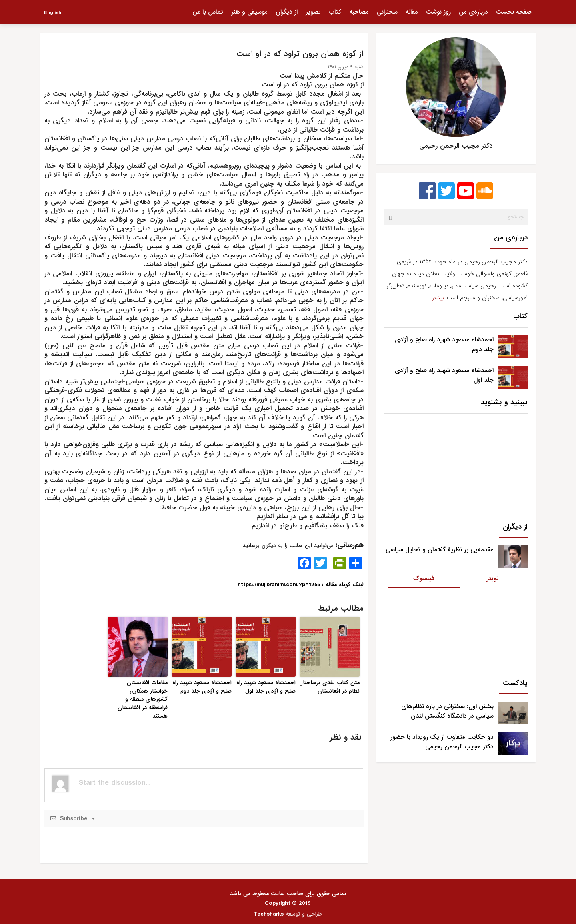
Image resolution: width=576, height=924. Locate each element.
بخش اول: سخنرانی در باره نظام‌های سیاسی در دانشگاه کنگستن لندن (447, 711)
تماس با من (208, 12)
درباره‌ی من (473, 12)
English (53, 13)
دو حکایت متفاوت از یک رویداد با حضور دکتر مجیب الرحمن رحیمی (442, 742)
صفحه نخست (514, 12)
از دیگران (287, 12)
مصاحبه (359, 12)
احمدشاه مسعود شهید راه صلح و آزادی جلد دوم (202, 687)
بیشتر (438, 298)
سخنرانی (387, 12)
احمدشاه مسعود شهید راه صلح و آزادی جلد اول (266, 687)
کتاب (335, 12)
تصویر (313, 12)
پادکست (515, 683)
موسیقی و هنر (249, 12)
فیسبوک (424, 579)
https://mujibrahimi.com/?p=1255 (279, 585)
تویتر (493, 579)
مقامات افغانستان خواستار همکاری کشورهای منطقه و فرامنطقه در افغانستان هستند (143, 699)
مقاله (412, 12)
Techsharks (269, 914)
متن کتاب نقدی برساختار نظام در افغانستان (330, 687)
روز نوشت (438, 12)
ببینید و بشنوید (504, 402)
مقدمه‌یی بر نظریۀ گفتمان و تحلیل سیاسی (440, 550)
